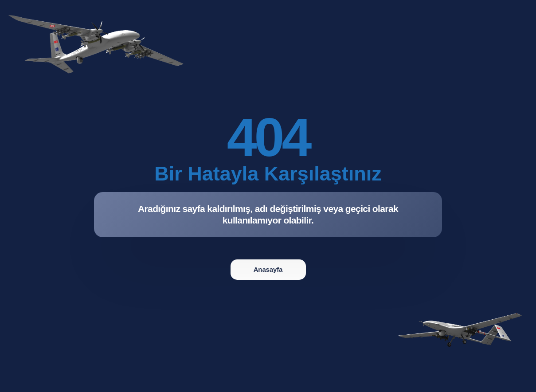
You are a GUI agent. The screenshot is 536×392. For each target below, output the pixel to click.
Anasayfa (268, 269)
